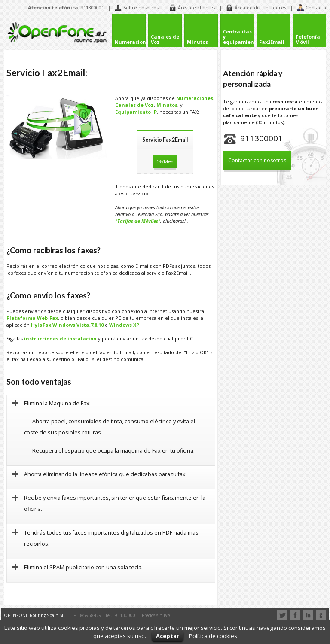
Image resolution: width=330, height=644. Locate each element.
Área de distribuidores (256, 8)
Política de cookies (213, 636)
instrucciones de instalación (60, 337)
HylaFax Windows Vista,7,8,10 (67, 323)
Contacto (312, 8)
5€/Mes (165, 160)
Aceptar (168, 636)
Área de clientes (192, 8)
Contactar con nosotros (257, 160)
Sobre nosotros (137, 8)
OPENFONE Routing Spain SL (34, 613)
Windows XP (124, 323)
